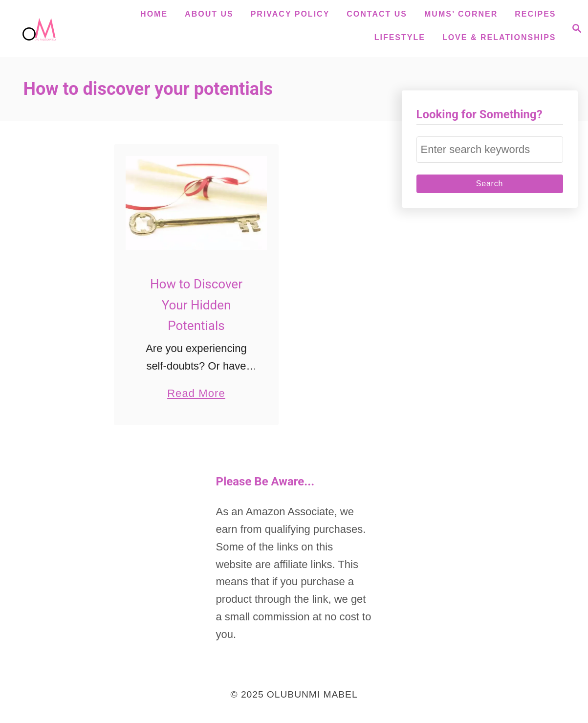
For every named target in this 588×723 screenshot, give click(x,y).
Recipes (535, 14)
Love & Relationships (499, 37)
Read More (196, 393)
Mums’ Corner (461, 14)
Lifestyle (400, 37)
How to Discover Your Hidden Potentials (196, 305)
